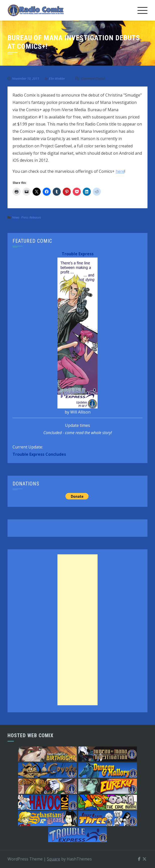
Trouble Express (78, 254)
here (120, 171)
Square (54, 859)
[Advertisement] (77, 630)
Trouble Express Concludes (39, 454)
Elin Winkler (57, 78)
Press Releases (31, 217)
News (16, 217)
